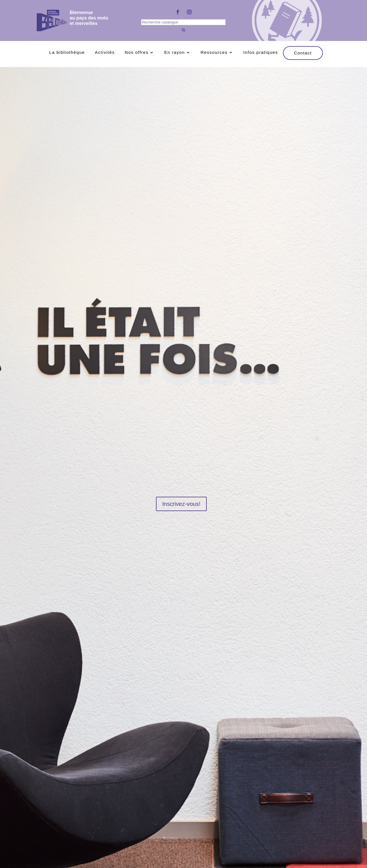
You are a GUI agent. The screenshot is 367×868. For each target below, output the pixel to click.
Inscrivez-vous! (181, 504)
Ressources (214, 53)
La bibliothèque (67, 53)
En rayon (175, 53)
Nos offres (137, 53)
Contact (303, 53)
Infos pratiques (260, 53)
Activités (105, 53)
